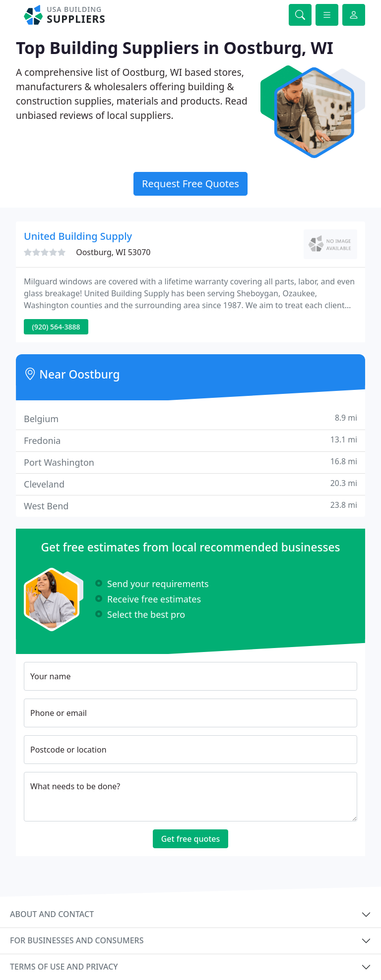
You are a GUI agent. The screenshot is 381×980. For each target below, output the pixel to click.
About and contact (52, 914)
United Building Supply (78, 236)
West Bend (190, 506)
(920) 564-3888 (56, 327)
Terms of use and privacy (64, 967)
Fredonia (190, 440)
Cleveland (190, 484)
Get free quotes (191, 839)
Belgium (190, 418)
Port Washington (190, 462)
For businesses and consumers (77, 940)
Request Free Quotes (190, 184)
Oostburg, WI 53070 (113, 252)
